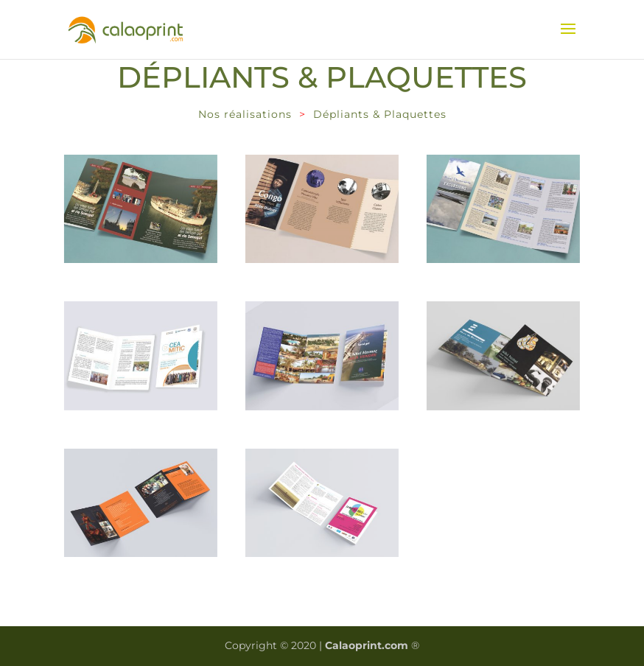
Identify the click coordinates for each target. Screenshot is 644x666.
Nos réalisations (245, 114)
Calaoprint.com (367, 645)
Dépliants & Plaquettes (380, 114)
